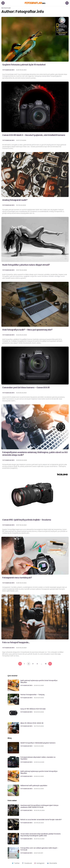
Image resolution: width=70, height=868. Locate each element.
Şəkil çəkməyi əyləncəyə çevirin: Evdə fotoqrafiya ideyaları (39, 681)
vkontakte (52, 863)
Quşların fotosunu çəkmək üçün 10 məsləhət (24, 65)
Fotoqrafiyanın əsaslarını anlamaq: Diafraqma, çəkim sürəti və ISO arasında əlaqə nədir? (35, 454)
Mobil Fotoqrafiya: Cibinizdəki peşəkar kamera (38, 743)
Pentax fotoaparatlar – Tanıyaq (32, 695)
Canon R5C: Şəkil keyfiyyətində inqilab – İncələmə (27, 520)
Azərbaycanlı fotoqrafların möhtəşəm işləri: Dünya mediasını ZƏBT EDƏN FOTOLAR (39, 806)
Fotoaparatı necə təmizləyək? (17, 578)
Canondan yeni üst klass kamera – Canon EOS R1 (26, 388)
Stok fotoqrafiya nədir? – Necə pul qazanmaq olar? (27, 330)
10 (46, 664)
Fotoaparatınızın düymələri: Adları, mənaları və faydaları (38, 758)
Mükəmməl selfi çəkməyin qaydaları (34, 786)
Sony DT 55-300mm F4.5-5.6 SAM (33, 709)
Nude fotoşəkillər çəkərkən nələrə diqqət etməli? (26, 265)
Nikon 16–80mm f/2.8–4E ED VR (32, 723)
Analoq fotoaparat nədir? (15, 200)
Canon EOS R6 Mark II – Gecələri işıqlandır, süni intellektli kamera (34, 135)
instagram (39, 863)
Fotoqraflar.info (8, 70)
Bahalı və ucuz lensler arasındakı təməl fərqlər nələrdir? (41, 820)
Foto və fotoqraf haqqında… (16, 642)
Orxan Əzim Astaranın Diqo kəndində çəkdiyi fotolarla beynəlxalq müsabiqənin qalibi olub (40, 835)
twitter (16, 863)
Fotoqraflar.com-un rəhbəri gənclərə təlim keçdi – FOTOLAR (39, 849)
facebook (27, 863)
